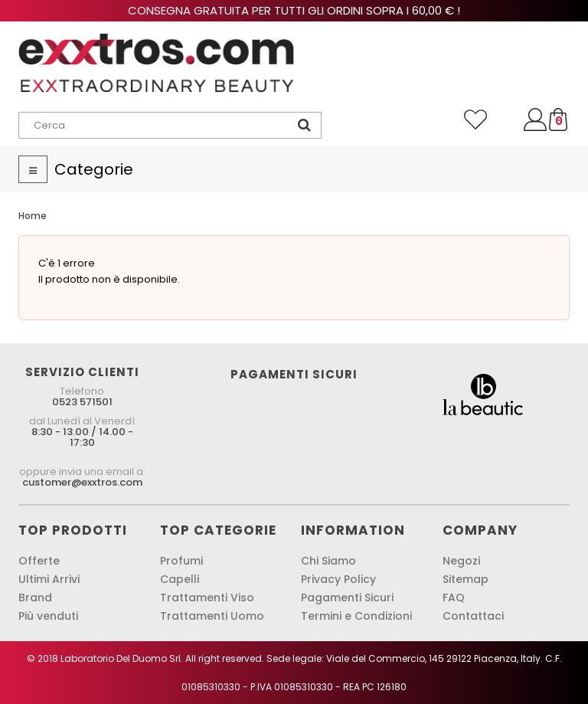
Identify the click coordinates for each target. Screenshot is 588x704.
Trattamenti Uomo (212, 616)
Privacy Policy (338, 579)
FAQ (454, 598)
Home (33, 216)
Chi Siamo (328, 561)
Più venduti (48, 616)
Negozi (461, 561)
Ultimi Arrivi (49, 579)
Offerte (39, 561)
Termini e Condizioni (356, 616)
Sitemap (465, 579)
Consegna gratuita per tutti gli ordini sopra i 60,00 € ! (294, 10)
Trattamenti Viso (207, 598)
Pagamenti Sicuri (347, 598)
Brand (35, 598)
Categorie (94, 169)
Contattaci (473, 616)
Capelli (180, 579)
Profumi (181, 561)
